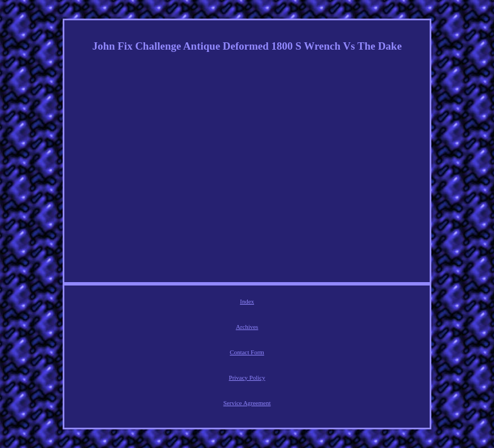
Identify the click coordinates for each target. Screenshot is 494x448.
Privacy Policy (247, 377)
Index (247, 301)
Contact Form (247, 352)
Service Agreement (247, 403)
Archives (247, 327)
